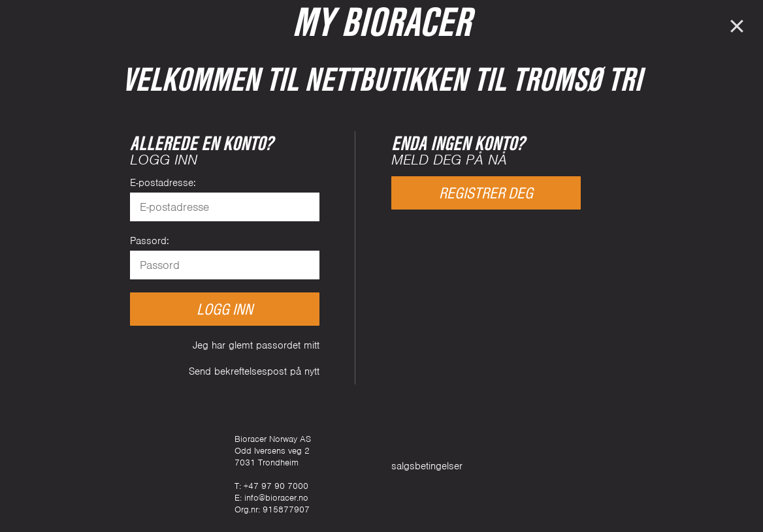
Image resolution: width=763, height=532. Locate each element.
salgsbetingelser (427, 466)
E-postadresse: (163, 183)
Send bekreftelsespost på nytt (254, 371)
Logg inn (225, 309)
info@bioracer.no (276, 498)
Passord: (150, 241)
